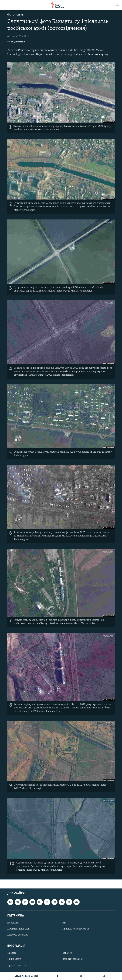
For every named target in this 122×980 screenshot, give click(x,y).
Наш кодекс (14, 959)
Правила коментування (76, 929)
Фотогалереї (16, 15)
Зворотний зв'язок (73, 959)
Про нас (12, 953)
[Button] (16, 42)
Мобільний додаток (18, 929)
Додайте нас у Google (27, 976)
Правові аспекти (17, 965)
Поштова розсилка (18, 935)
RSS (65, 923)
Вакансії (67, 953)
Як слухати (13, 923)
